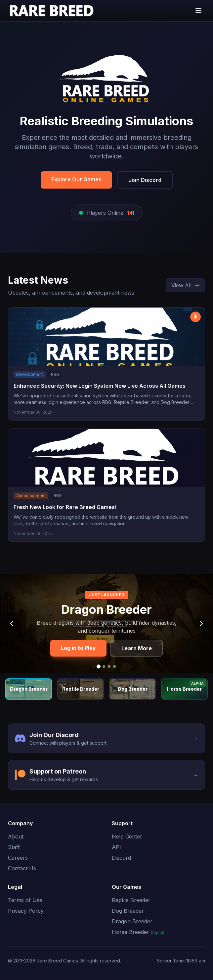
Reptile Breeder (131, 900)
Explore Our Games (76, 179)
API (116, 847)
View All (185, 285)
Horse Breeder (138, 932)
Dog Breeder (128, 911)
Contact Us (22, 868)
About (16, 836)
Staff (14, 847)
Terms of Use (25, 900)
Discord (121, 858)
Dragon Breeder (132, 921)
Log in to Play (78, 648)
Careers (18, 858)
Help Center (127, 836)
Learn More (137, 648)
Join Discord (145, 180)
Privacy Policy (26, 911)
